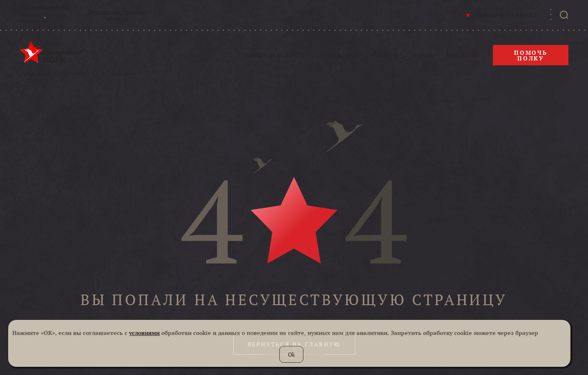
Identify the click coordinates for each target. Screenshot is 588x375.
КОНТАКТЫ (462, 56)
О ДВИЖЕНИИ (339, 56)
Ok (291, 354)
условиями (144, 333)
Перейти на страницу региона (118, 15)
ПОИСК (422, 56)
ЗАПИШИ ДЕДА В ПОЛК (274, 56)
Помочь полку (531, 55)
